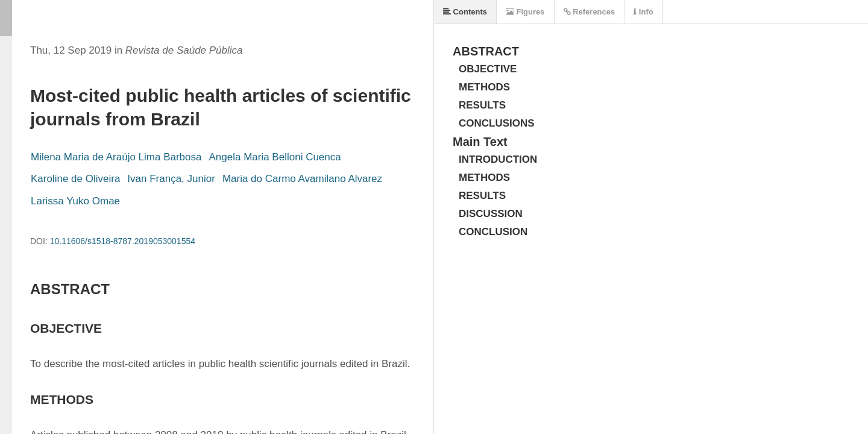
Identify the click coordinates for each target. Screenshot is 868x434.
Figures (525, 12)
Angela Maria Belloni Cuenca (275, 157)
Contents (465, 12)
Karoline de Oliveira (75, 179)
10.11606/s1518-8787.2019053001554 (123, 241)
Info (643, 12)
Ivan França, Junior (171, 179)
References (590, 12)
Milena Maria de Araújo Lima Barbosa (116, 157)
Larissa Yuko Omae (75, 201)
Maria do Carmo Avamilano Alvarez (302, 179)
